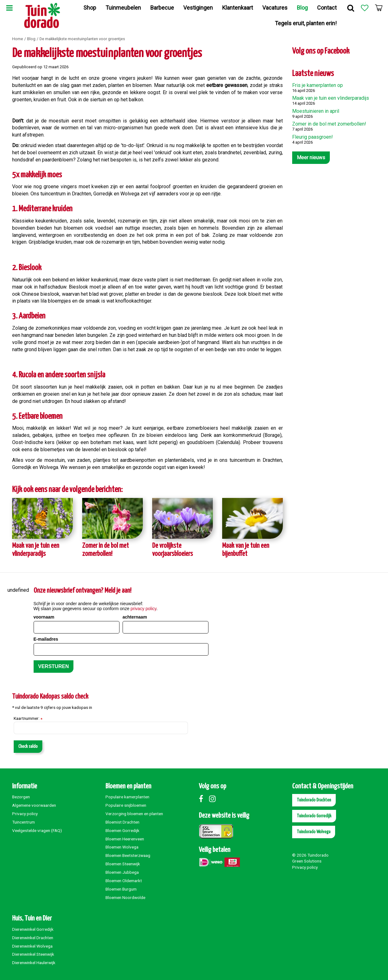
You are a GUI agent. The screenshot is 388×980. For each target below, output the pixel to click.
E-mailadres (46, 639)
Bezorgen (21, 797)
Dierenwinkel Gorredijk (33, 929)
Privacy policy (25, 814)
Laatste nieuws (313, 74)
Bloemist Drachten (122, 822)
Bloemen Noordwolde (125, 897)
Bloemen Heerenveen (125, 839)
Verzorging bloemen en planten (134, 814)
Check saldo (28, 746)
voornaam (44, 617)
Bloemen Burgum (121, 889)
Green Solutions (307, 861)
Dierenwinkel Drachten (33, 938)
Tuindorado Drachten (314, 800)
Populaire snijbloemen (126, 805)
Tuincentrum (23, 822)
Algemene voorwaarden (34, 805)
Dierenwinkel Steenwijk (33, 954)
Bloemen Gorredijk (122, 830)
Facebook (203, 799)
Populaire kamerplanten (127, 797)
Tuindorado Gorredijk (314, 816)
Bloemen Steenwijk (123, 864)
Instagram (214, 799)
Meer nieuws (311, 158)
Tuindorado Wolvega (314, 832)
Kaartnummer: (28, 719)
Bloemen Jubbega (122, 872)
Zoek (351, 8)
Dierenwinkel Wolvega (32, 946)
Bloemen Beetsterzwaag (128, 855)
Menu (9, 8)
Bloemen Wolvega (122, 847)
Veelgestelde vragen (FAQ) (37, 830)
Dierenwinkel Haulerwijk (34, 963)
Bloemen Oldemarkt (124, 881)
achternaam (135, 617)
